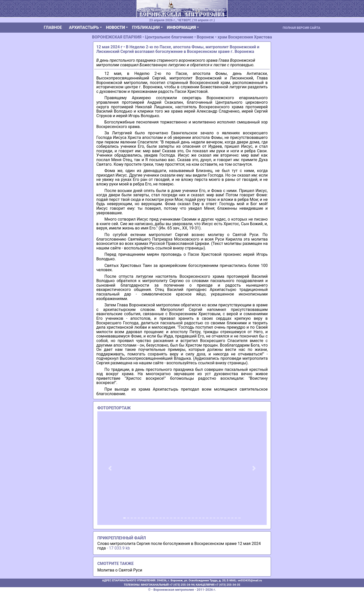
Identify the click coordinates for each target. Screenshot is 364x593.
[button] (110, 468)
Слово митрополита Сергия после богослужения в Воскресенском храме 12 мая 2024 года (179, 546)
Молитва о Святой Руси (120, 570)
